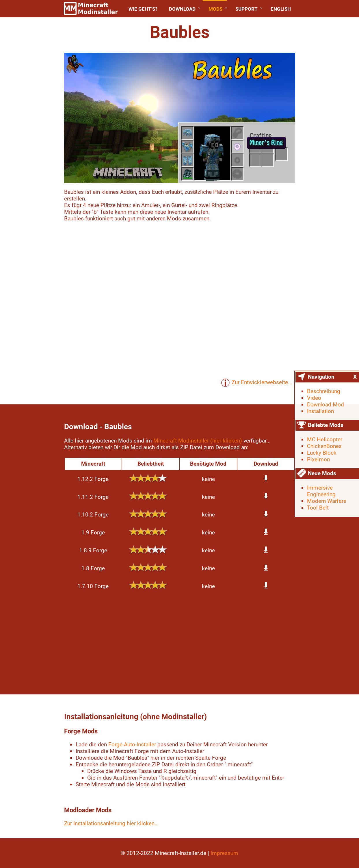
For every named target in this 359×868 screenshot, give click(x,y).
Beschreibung (324, 391)
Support (247, 9)
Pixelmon (318, 459)
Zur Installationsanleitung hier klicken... (111, 823)
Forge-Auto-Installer (132, 745)
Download (182, 9)
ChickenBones (324, 446)
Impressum (224, 853)
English (281, 9)
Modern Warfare (327, 501)
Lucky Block (322, 453)
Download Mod (325, 405)
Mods (215, 9)
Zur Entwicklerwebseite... (257, 383)
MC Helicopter (325, 439)
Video (314, 398)
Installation (320, 411)
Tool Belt (318, 508)
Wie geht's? (143, 9)
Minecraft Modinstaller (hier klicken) (198, 441)
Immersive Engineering (321, 491)
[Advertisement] (180, 642)
